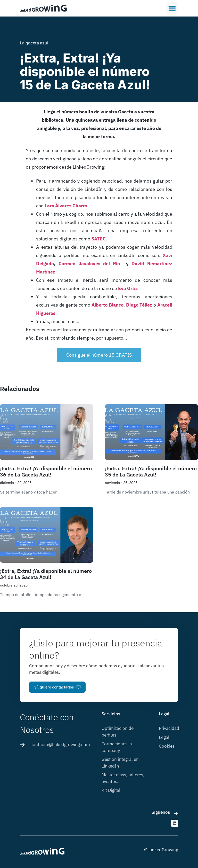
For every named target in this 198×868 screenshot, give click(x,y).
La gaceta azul (34, 43)
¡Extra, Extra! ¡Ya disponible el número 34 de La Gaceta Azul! (46, 574)
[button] (172, 8)
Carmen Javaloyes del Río (89, 264)
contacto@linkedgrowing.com (60, 745)
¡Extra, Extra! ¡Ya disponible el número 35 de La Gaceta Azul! (151, 471)
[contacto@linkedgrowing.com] (22, 745)
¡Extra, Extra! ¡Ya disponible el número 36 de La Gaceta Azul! (46, 471)
